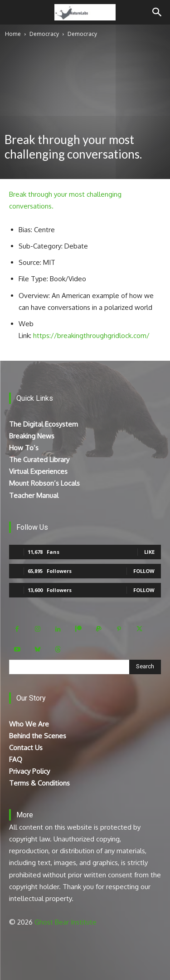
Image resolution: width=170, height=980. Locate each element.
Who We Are (29, 724)
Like (149, 552)
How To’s (24, 448)
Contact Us (26, 748)
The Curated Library (39, 460)
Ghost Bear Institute (66, 922)
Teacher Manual (34, 495)
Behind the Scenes (38, 736)
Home (13, 34)
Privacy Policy (29, 771)
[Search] (157, 12)
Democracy (44, 34)
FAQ (16, 759)
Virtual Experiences (38, 471)
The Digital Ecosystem (44, 424)
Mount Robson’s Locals (44, 483)
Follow (144, 571)
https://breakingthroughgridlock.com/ (91, 336)
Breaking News (32, 436)
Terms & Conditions (39, 783)
